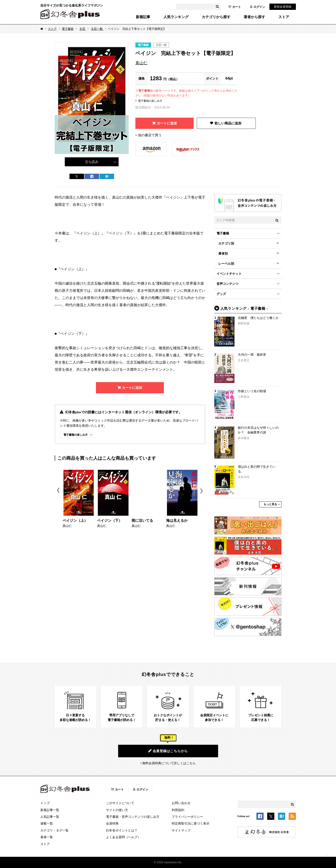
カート (234, 7)
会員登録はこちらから (168, 751)
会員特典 (112, 823)
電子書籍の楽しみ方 (150, 101)
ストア (284, 17)
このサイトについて (120, 803)
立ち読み (92, 162)
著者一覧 (47, 837)
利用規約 (178, 810)
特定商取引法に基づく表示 (191, 823)
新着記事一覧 (50, 810)
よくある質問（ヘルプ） (123, 837)
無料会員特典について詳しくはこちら (169, 763)
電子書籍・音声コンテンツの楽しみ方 (133, 817)
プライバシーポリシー (187, 817)
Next (202, 491)
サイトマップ (181, 830)
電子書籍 (68, 29)
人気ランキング (176, 17)
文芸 (83, 29)
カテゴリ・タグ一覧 (54, 830)
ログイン (258, 7)
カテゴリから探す (216, 17)
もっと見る (270, 504)
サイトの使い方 (117, 810)
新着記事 (143, 17)
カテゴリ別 (226, 243)
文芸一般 (97, 29)
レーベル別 (226, 264)
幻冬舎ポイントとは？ (122, 830)
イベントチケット (229, 274)
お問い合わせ (181, 803)
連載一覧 (47, 823)
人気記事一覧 (50, 817)
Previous (59, 491)
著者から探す (254, 17)
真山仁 (141, 63)
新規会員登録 (283, 7)
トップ (45, 803)
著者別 (223, 253)
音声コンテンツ (228, 284)
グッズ (221, 294)
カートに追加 (167, 123)
